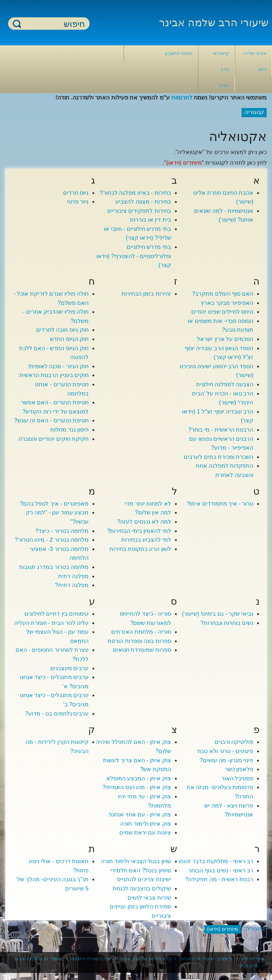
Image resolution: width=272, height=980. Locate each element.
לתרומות (182, 98)
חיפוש (17, 24)
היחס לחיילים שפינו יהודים (222, 312)
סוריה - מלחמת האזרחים (141, 632)
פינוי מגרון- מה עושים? (227, 760)
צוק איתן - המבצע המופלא (139, 778)
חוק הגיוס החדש (69, 339)
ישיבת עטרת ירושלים (91, 959)
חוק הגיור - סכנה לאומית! (59, 366)
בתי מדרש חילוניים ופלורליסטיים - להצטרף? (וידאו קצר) (134, 256)
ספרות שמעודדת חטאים (142, 650)
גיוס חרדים (76, 193)
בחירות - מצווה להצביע (143, 202)
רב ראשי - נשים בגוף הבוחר (221, 870)
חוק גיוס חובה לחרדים (62, 330)
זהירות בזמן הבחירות (146, 294)
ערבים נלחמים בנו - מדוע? (57, 714)
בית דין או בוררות (150, 220)
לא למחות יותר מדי (148, 504)
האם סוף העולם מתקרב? (223, 294)
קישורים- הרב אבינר (221, 69)
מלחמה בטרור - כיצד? (62, 531)
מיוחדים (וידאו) (184, 163)
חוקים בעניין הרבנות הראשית (54, 375)
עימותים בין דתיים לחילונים (56, 614)
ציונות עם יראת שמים (145, 833)
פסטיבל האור (237, 778)
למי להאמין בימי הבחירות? (139, 531)
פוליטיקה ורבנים (234, 742)
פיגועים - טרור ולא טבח (225, 751)
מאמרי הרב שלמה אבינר (38, 959)
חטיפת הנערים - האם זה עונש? (51, 420)
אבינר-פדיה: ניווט (254, 61)
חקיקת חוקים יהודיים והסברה (53, 439)
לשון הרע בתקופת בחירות (140, 549)
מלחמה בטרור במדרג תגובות (54, 567)
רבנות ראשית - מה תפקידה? (219, 879)
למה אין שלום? (153, 512)
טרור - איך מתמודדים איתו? (220, 504)
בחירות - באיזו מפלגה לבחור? (135, 193)
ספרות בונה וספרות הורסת (139, 641)
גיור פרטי (78, 202)
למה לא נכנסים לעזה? (144, 522)
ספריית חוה (252, 959)
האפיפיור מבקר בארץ (227, 303)
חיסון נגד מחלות (69, 430)
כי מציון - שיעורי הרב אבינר (206, 959)
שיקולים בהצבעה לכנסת (142, 888)
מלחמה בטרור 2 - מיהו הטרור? (52, 540)
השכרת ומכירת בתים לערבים (219, 457)
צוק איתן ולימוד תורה (145, 824)
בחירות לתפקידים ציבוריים (139, 211)
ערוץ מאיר (249, 966)
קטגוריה (255, 929)
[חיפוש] (53, 24)
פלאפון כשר (239, 769)
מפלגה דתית (73, 576)
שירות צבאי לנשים (149, 898)
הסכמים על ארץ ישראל (225, 339)
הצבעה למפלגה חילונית (225, 384)
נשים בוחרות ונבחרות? (227, 623)
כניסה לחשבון (179, 53)
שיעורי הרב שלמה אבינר (214, 22)
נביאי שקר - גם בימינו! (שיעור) (218, 614)
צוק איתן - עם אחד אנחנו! (140, 814)
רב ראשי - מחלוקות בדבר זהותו (216, 861)
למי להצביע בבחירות (146, 540)
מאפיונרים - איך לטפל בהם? (54, 504)
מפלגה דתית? (72, 585)
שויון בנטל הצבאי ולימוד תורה (136, 861)
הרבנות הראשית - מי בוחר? (221, 430)
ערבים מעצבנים (69, 668)
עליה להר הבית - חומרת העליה (52, 623)
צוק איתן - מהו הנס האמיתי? (137, 787)
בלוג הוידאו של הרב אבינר (145, 959)
